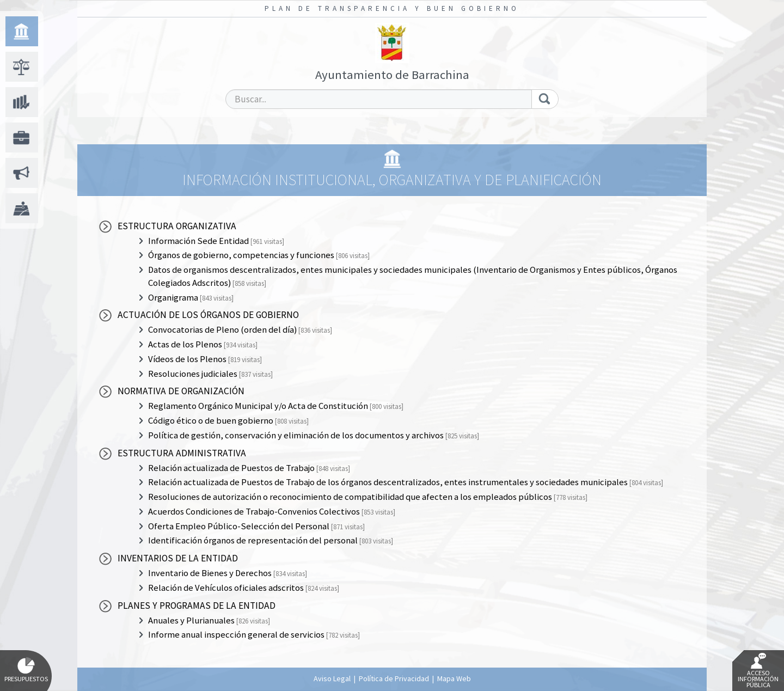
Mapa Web (454, 678)
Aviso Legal (332, 678)
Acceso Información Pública (758, 671)
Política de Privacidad (394, 678)
